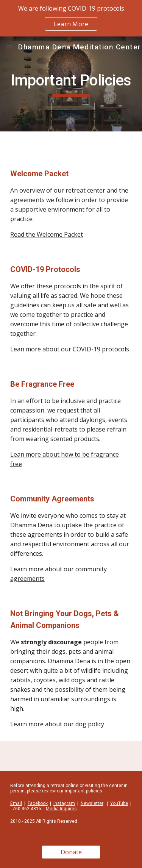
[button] (9, 47)
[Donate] (71, 852)
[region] (71, 18)
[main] (71, 84)
